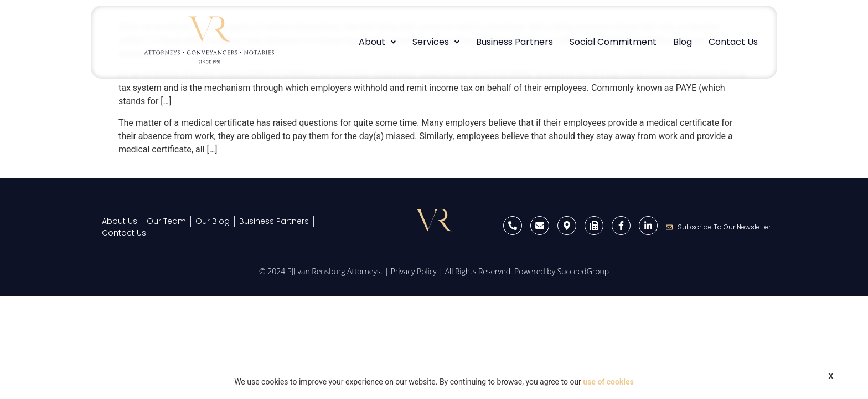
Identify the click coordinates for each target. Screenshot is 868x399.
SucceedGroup (583, 271)
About (377, 42)
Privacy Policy (414, 271)
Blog (683, 42)
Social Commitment (613, 42)
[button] (377, 42)
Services (436, 42)
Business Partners (515, 42)
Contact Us (733, 42)
